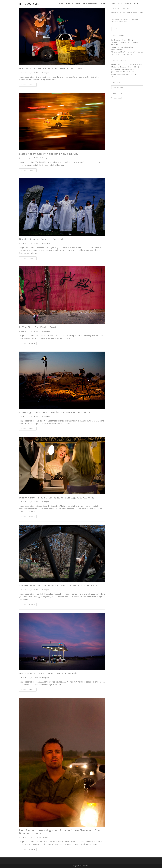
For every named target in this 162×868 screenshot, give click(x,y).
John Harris (115, 72)
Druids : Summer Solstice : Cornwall (41, 239)
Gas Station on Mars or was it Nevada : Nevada (48, 673)
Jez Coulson (29, 4)
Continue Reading (28, 85)
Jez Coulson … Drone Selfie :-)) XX (123, 40)
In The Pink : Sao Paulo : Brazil (38, 327)
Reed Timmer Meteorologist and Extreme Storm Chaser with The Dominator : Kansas (59, 832)
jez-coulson (24, 73)
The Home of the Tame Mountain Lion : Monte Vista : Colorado (58, 585)
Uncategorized (46, 73)
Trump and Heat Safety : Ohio (122, 47)
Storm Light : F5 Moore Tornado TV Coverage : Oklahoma (54, 412)
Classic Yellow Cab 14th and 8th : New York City (49, 154)
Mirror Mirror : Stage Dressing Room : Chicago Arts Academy (57, 497)
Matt (113, 67)
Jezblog (114, 74)
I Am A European (117, 49)
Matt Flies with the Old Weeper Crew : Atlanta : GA (50, 68)
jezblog (114, 64)
